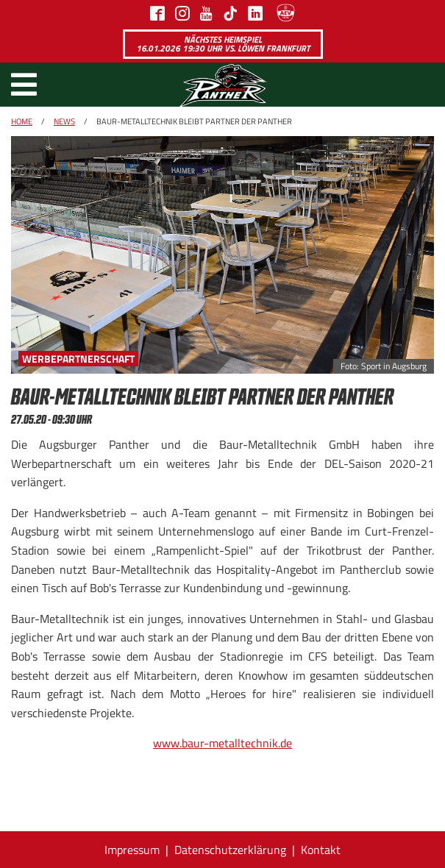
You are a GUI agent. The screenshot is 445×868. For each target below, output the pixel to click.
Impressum (132, 850)
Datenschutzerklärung (230, 850)
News (64, 121)
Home (22, 121)
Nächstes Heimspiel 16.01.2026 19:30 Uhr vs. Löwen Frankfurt (223, 44)
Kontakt (321, 850)
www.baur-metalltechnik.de (222, 743)
